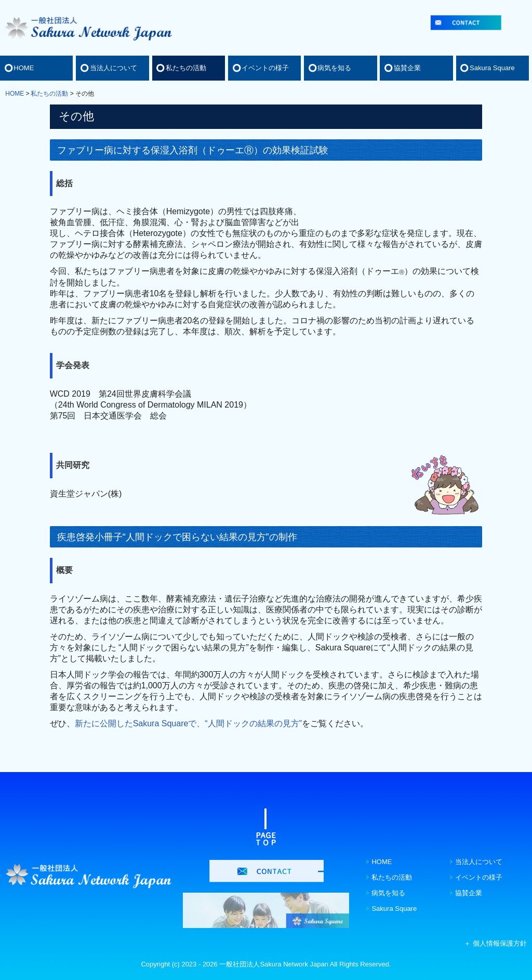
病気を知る (334, 68)
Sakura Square (492, 68)
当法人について (114, 68)
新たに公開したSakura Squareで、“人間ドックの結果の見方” (188, 723)
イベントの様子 (265, 68)
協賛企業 (407, 68)
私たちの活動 (186, 68)
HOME (24, 68)
